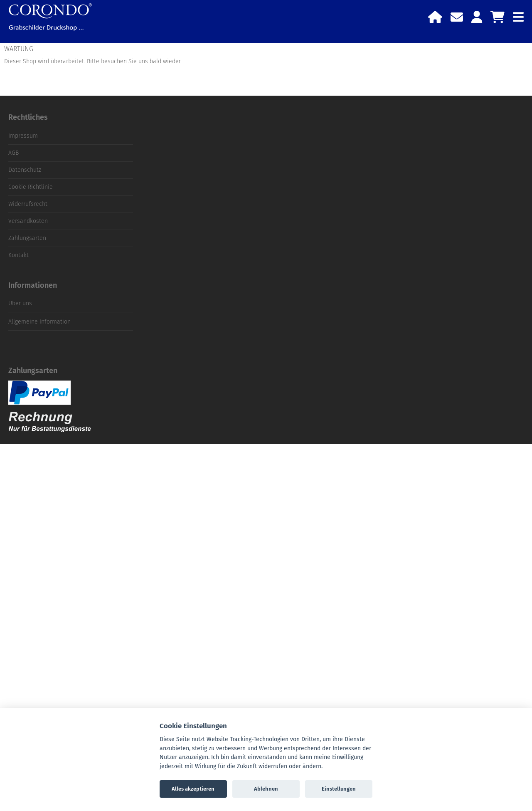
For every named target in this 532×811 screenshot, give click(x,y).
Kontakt (18, 255)
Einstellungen (339, 789)
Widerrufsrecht (28, 204)
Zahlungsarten (27, 238)
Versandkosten (28, 221)
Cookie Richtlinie (31, 187)
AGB (14, 153)
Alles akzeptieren (193, 789)
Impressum (23, 136)
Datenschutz (25, 170)
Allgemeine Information (39, 322)
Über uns (20, 303)
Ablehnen (266, 789)
